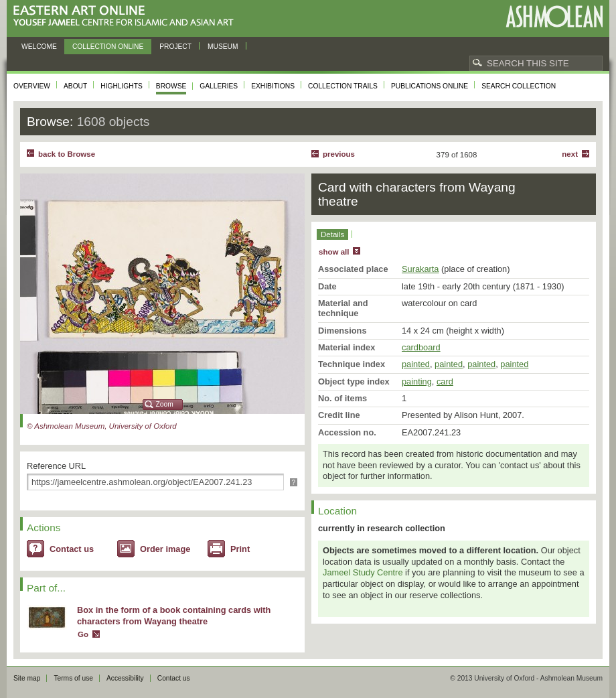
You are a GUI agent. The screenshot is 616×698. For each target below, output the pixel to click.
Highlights (122, 86)
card (445, 381)
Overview (32, 86)
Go (83, 634)
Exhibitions (273, 86)
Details (332, 234)
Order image (165, 549)
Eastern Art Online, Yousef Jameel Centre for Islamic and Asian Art (127, 16)
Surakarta (420, 269)
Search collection (519, 86)
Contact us (72, 549)
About (75, 86)
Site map (27, 678)
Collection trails (343, 86)
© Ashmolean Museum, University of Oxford (102, 426)
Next (570, 154)
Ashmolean (554, 16)
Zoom (165, 404)
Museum (223, 47)
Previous (339, 154)
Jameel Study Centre (363, 572)
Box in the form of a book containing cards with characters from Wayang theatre (174, 616)
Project (175, 47)
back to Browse (67, 154)
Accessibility (125, 678)
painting (417, 381)
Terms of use (73, 678)
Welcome (39, 47)
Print (240, 549)
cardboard (421, 347)
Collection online (108, 47)
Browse (171, 86)
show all (334, 252)
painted (416, 364)
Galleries (219, 86)
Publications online (430, 86)
